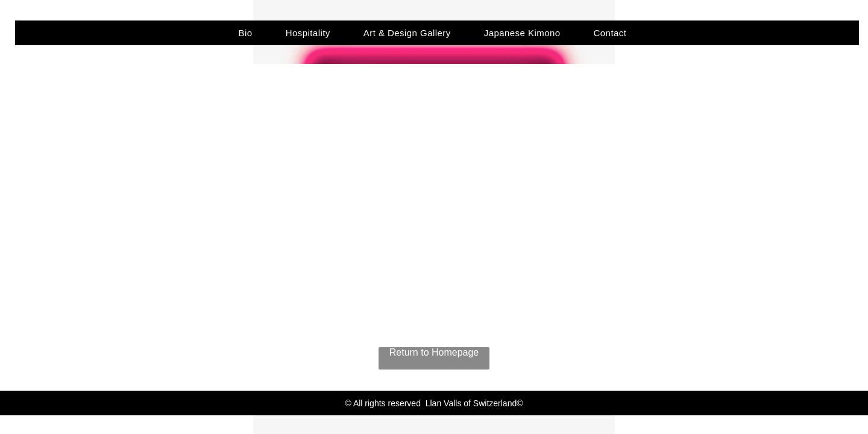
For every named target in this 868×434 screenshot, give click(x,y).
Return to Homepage (434, 352)
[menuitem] (250, 33)
